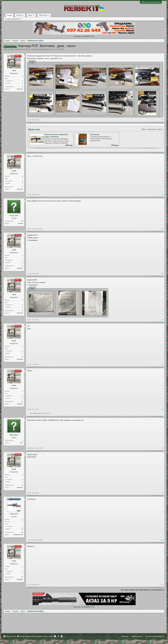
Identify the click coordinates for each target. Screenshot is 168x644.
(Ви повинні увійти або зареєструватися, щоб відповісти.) (143, 590)
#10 (162, 540)
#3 (162, 229)
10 (22, 529)
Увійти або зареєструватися (151, 2)
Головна (55, 636)
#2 (162, 194)
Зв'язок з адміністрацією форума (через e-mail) (36, 636)
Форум (9, 15)
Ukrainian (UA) (11, 636)
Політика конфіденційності (155, 636)
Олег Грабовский (35, 413)
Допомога (125, 636)
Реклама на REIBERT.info (84, 36)
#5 (162, 320)
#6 (162, 364)
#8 (162, 448)
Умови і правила (137, 636)
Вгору (58, 636)
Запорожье (20, 89)
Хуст (22, 443)
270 (22, 221)
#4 (162, 273)
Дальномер (95, 134)
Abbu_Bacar (14, 435)
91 (22, 87)
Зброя (144, 129)
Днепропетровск (18, 535)
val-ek (52, 49)
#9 (162, 493)
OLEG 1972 (14, 216)
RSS (62, 636)
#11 (162, 585)
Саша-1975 (14, 514)
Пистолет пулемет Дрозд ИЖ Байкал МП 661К (56, 136)
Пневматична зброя (23, 49)
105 (22, 532)
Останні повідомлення (13, 19)
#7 (162, 409)
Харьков (21, 223)
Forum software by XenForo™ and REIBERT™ (135, 641)
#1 (162, 120)
